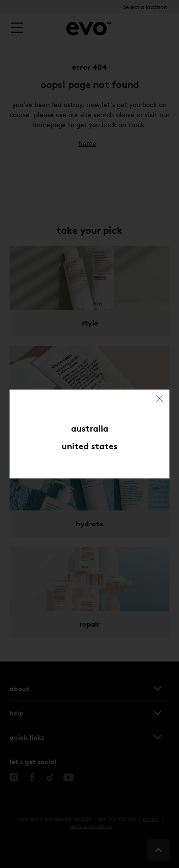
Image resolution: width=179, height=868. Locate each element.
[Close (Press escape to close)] (160, 399)
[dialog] (89, 434)
